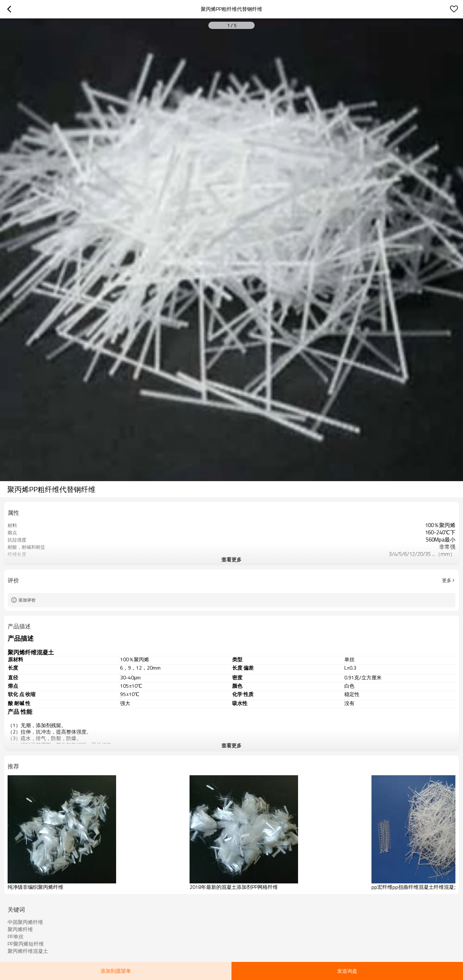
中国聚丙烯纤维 (25, 922)
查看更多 (231, 559)
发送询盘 (347, 971)
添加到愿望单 (116, 971)
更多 (447, 580)
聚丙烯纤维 (20, 929)
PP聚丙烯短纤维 (26, 944)
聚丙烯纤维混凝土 (28, 951)
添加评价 (27, 600)
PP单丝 (16, 937)
